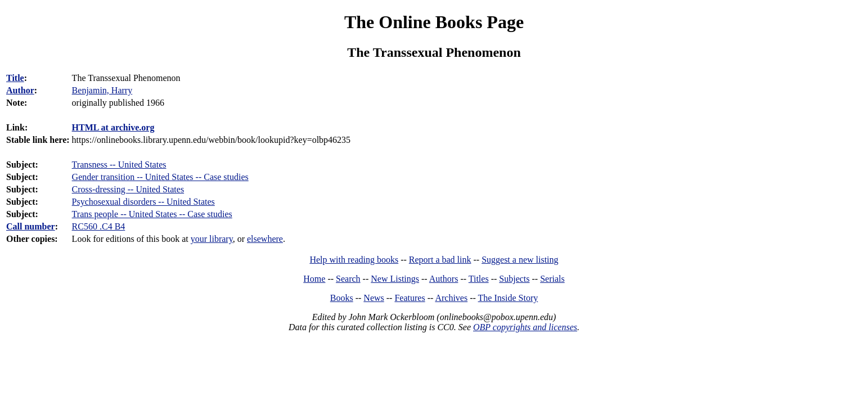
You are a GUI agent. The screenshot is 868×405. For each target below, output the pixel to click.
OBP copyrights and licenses (525, 327)
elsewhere (265, 239)
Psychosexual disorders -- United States (143, 202)
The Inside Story (508, 298)
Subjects (514, 279)
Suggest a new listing (520, 260)
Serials (552, 279)
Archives (451, 298)
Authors (444, 279)
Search (348, 279)
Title (15, 78)
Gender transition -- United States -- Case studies (160, 177)
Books (342, 298)
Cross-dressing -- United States (128, 189)
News (374, 298)
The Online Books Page (434, 22)
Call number (31, 226)
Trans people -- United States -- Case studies (152, 214)
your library (212, 239)
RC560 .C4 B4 (99, 226)
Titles (479, 279)
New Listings (395, 279)
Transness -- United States (119, 165)
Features (410, 298)
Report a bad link (440, 260)
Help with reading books (354, 260)
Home (314, 279)
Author (20, 90)
